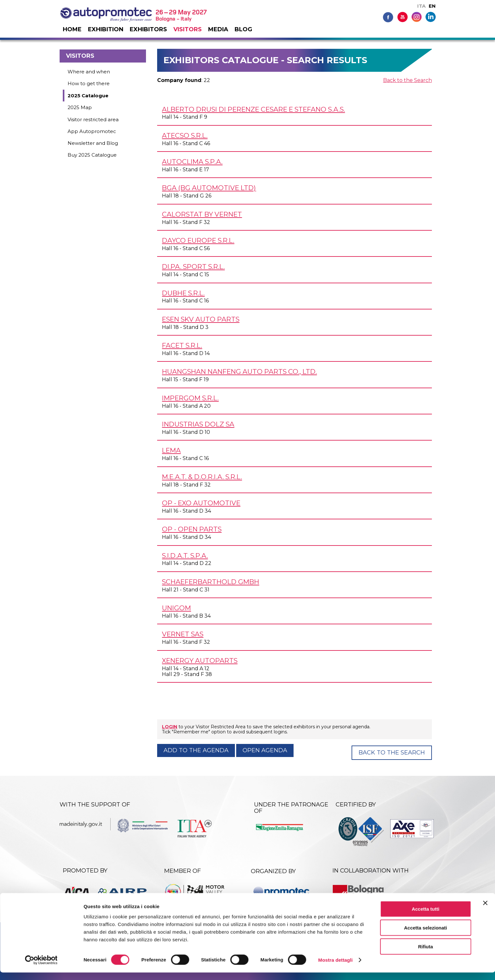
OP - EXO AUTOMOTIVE (201, 503)
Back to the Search (408, 80)
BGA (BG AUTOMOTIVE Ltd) (209, 188)
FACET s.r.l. (182, 345)
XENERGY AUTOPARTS (200, 661)
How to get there (89, 83)
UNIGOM (176, 608)
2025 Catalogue (88, 96)
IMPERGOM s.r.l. (190, 398)
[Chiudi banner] (485, 910)
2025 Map (80, 107)
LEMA (171, 450)
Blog (243, 29)
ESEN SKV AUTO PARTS (201, 319)
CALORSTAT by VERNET (202, 214)
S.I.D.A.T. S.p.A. (185, 556)
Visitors (188, 29)
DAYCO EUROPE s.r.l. (198, 240)
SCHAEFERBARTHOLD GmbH (211, 582)
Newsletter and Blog (93, 143)
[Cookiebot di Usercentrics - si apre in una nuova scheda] (41, 968)
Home (72, 29)
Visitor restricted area (93, 119)
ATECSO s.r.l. (185, 135)
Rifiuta (426, 954)
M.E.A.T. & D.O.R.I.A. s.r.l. (202, 477)
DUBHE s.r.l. (183, 293)
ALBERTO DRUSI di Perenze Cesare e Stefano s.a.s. (253, 109)
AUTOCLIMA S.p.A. (192, 162)
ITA (421, 6)
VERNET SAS (183, 634)
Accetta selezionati (425, 935)
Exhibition (106, 29)
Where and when (89, 72)
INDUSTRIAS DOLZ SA (198, 424)
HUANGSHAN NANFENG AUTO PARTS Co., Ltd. (239, 371)
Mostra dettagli (335, 967)
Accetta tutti (426, 916)
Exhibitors (148, 29)
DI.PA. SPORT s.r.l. (193, 267)
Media (218, 29)
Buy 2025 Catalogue (92, 155)
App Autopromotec (92, 131)
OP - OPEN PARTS (192, 529)
